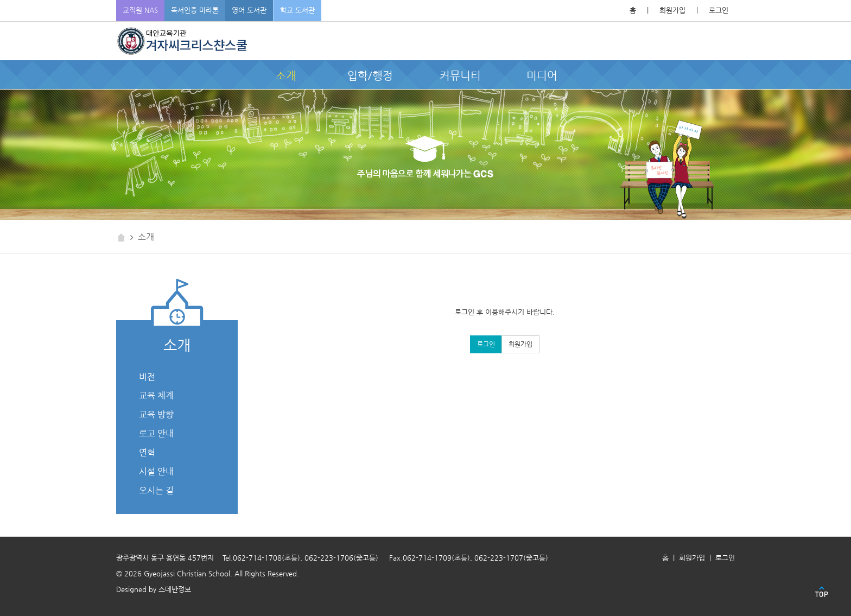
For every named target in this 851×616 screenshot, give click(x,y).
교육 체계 (156, 395)
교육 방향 (156, 414)
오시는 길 (156, 490)
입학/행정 (370, 76)
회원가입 (672, 10)
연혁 (147, 452)
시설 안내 (156, 471)
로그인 (719, 10)
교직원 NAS (140, 10)
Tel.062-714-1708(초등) (261, 558)
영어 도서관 (249, 10)
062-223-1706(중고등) (341, 558)
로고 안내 (156, 433)
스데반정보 (175, 589)
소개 (286, 76)
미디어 (542, 76)
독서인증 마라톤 (195, 10)
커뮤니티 (460, 76)
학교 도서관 (297, 10)
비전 (147, 377)
